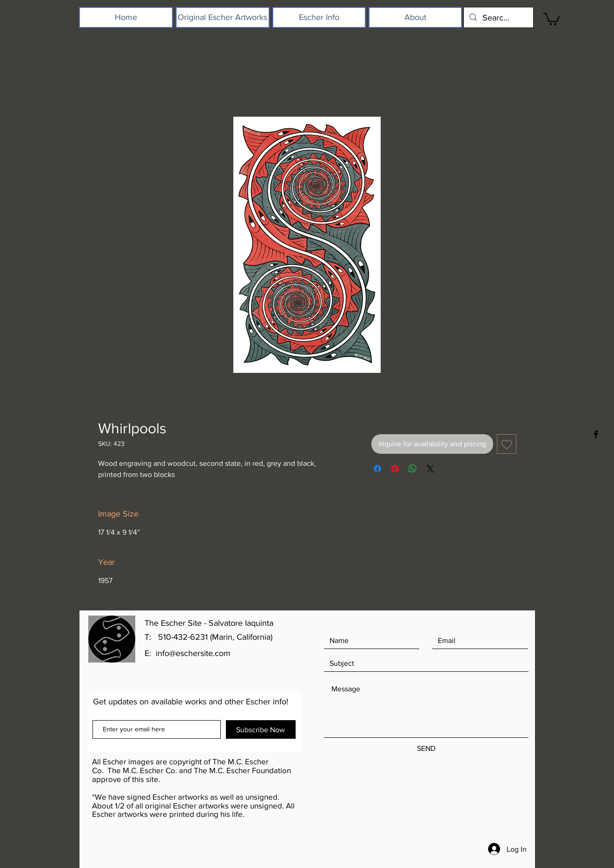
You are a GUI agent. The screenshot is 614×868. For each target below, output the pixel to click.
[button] (551, 18)
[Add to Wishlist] (507, 444)
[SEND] (426, 749)
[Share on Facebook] (377, 469)
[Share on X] (430, 469)
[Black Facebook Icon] (596, 434)
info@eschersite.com (193, 653)
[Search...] (498, 17)
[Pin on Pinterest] (395, 469)
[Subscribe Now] (261, 729)
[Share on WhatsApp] (413, 469)
